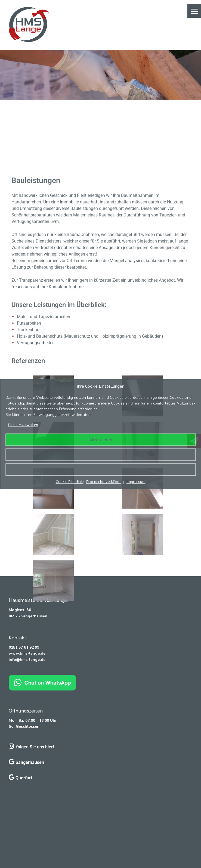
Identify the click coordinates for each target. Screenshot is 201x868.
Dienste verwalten (23, 425)
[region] (100, 75)
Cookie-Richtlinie (70, 482)
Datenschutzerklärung (105, 482)
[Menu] (194, 11)
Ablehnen (101, 455)
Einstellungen (100, 469)
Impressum (136, 482)
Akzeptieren (101, 440)
